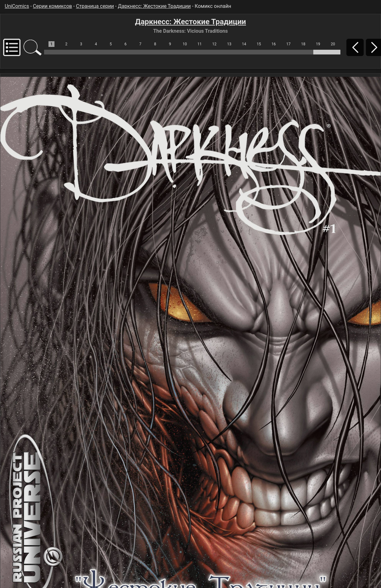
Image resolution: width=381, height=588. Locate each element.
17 (288, 44)
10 (185, 44)
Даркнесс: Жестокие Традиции (154, 6)
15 (259, 44)
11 (200, 44)
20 (333, 44)
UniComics (17, 6)
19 (318, 44)
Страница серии (95, 6)
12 (214, 44)
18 (303, 44)
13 (229, 44)
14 (244, 44)
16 (274, 44)
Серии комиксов (53, 6)
